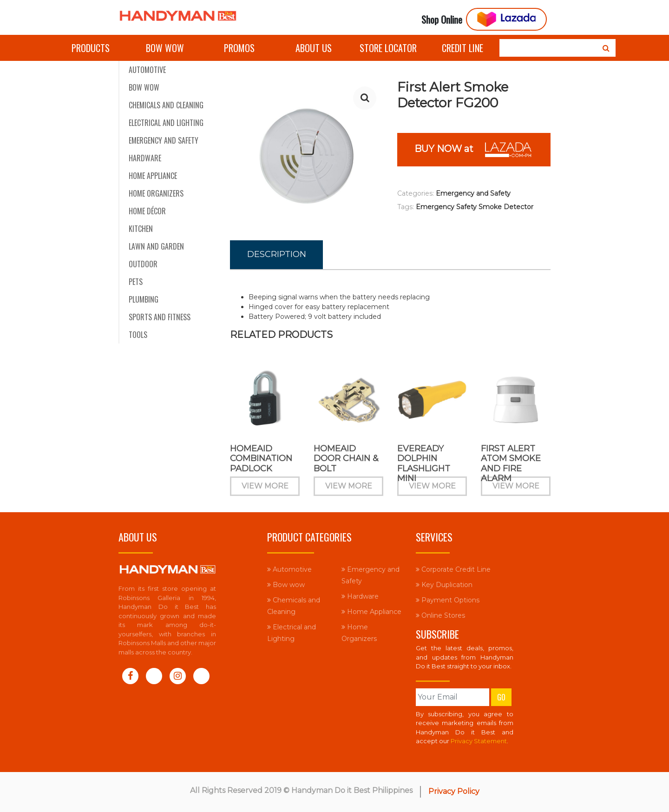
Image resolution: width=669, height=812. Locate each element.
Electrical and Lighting (166, 123)
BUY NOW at (474, 150)
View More (265, 493)
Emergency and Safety (164, 140)
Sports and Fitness (160, 317)
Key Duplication (444, 585)
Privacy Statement (479, 741)
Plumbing (144, 299)
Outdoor (143, 264)
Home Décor (147, 211)
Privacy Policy (454, 791)
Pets (136, 282)
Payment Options (448, 600)
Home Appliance (153, 176)
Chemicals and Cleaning (166, 105)
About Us (314, 48)
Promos (239, 48)
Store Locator (388, 48)
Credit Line (462, 48)
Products (91, 48)
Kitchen (141, 229)
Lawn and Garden (156, 246)
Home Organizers (156, 193)
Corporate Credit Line (453, 569)
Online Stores (440, 615)
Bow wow (165, 48)
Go (501, 697)
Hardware (145, 158)
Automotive (147, 70)
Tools (138, 335)
